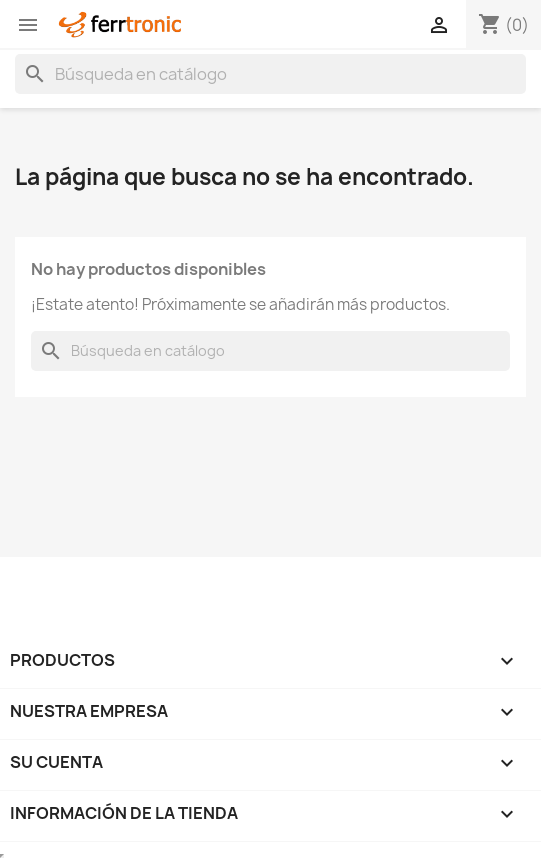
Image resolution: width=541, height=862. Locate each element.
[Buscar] (270, 74)
